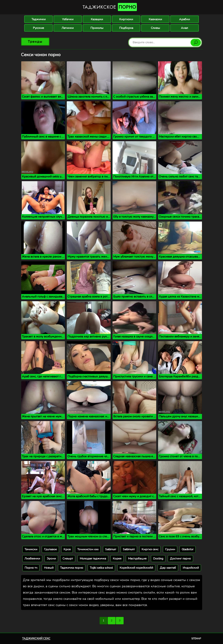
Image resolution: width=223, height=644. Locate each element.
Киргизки (126, 19)
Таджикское (110, 7)
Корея (117, 559)
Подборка (126, 28)
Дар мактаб (168, 568)
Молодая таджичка (93, 559)
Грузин (170, 549)
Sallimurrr (129, 549)
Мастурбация (137, 559)
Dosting (158, 559)
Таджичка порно (72, 568)
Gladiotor (188, 549)
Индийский (191, 568)
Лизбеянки (32, 559)
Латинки (68, 28)
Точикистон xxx (88, 549)
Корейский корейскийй (136, 568)
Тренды (35, 42)
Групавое (50, 549)
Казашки (97, 19)
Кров (67, 549)
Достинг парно (180, 559)
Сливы (155, 28)
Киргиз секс (150, 549)
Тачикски (31, 549)
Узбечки (68, 19)
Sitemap (196, 639)
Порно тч (31, 568)
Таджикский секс (36, 638)
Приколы (97, 28)
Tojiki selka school (101, 568)
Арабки (184, 19)
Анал (184, 28)
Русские (38, 28)
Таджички (39, 19)
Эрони (51, 559)
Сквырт (68, 559)
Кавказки (155, 19)
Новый (49, 568)
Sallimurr (111, 549)
